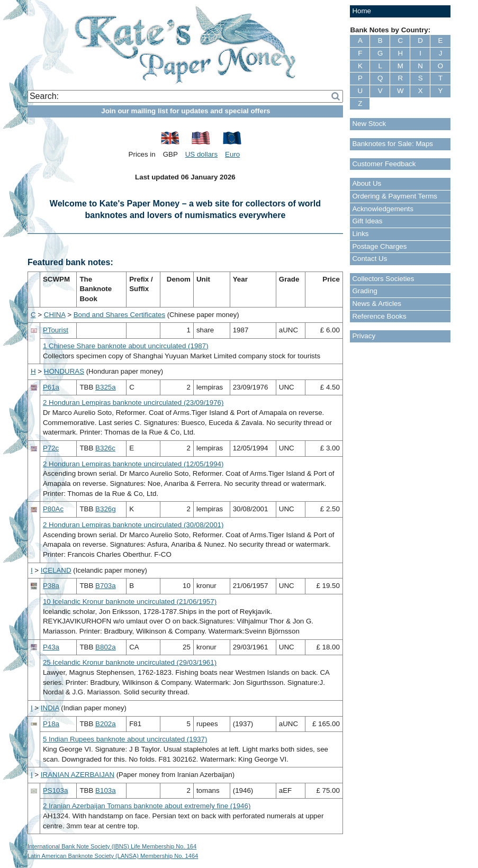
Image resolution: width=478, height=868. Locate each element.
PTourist (56, 330)
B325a (106, 387)
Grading (364, 291)
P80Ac (53, 509)
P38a (51, 586)
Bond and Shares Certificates (119, 315)
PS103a (55, 790)
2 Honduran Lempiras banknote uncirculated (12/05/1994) (133, 464)
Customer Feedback (384, 164)
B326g (106, 509)
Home (362, 11)
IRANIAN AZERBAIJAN (78, 775)
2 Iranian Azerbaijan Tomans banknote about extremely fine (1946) (147, 806)
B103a (106, 790)
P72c (51, 448)
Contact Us (369, 259)
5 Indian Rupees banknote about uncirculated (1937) (125, 739)
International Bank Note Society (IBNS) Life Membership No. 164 (112, 846)
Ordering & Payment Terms (395, 196)
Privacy (364, 336)
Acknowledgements (383, 209)
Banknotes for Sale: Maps (393, 144)
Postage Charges (379, 246)
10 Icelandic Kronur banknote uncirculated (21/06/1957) (130, 602)
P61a (51, 387)
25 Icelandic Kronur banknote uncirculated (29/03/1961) (130, 662)
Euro (232, 154)
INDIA (50, 708)
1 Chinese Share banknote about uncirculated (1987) (126, 346)
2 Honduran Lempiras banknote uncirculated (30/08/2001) (133, 525)
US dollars (201, 154)
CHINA (55, 315)
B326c (105, 448)
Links (360, 234)
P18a (51, 724)
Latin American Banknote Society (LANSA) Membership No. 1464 (113, 856)
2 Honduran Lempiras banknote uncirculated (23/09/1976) (133, 403)
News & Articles (377, 304)
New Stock (369, 124)
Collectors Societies (383, 279)
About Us (367, 183)
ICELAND (56, 570)
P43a (51, 647)
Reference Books (379, 316)
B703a (106, 586)
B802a (106, 647)
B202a (106, 724)
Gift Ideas (367, 221)
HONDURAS (64, 371)
